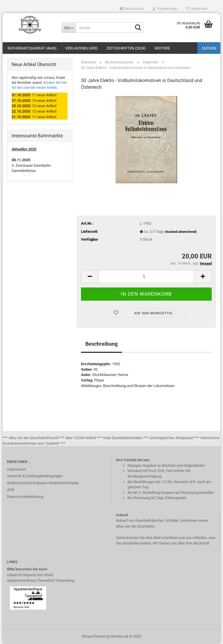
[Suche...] (69, 28)
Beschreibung (101, 344)
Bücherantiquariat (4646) (32, 48)
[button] (132, 9)
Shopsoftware (93, 636)
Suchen (209, 48)
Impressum (16, 469)
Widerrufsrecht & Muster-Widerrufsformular (43, 483)
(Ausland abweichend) (181, 232)
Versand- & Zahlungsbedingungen (35, 476)
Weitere (162, 48)
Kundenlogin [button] (165, 9)
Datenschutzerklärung (25, 497)
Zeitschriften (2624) (126, 48)
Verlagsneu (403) (82, 48)
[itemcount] (146, 277)
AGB (11, 490)
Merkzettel (197, 9)
